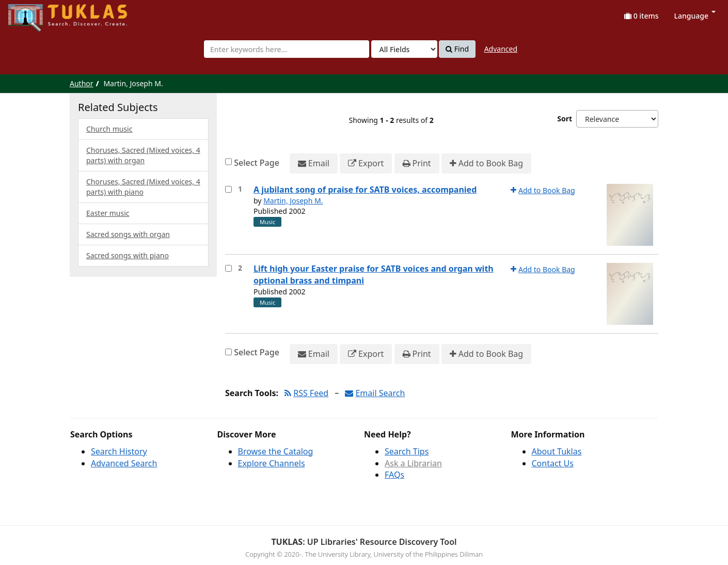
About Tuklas (557, 451)
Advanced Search (124, 463)
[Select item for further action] (228, 189)
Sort (565, 119)
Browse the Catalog (276, 451)
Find (457, 49)
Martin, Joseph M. (293, 201)
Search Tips (407, 451)
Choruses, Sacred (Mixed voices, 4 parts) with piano (143, 187)
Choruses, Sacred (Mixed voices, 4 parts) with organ (143, 155)
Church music (109, 129)
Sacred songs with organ (128, 234)
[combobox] (287, 49)
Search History (119, 451)
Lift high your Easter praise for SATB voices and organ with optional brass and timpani (374, 274)
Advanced (501, 49)
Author (82, 83)
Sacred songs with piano (128, 255)
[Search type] (404, 49)
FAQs (394, 475)
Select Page (257, 163)
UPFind (34, 13)
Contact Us (553, 463)
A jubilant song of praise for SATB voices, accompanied (365, 190)
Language (695, 16)
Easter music (108, 213)
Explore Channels (272, 463)
